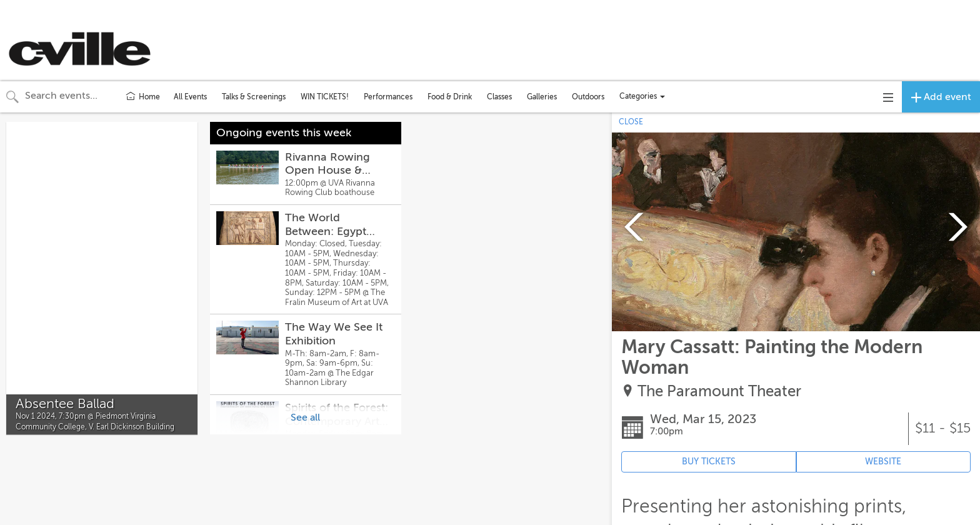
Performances (388, 97)
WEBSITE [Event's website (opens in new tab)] (883, 462)
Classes (499, 97)
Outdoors (588, 97)
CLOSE (631, 122)
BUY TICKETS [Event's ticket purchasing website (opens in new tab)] (709, 462)
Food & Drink (450, 97)
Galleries (542, 97)
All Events (190, 97)
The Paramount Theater (719, 392)
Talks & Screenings (254, 97)
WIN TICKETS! (325, 97)
